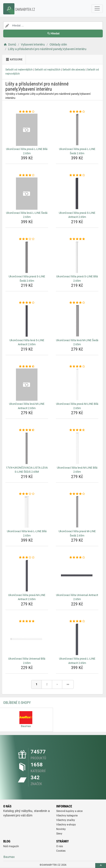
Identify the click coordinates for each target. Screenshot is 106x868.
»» (68, 684)
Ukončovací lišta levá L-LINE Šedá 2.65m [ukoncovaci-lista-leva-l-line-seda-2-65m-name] (27, 215)
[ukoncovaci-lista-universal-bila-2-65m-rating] (27, 621)
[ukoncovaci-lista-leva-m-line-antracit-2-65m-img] (27, 385)
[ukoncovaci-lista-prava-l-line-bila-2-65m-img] (27, 130)
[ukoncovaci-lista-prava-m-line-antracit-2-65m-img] (27, 576)
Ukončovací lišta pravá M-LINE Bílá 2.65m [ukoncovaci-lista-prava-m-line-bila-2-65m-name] (77, 406)
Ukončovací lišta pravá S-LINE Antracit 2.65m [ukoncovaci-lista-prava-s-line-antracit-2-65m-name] (77, 215)
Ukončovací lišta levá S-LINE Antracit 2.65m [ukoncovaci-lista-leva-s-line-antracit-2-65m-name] (27, 342)
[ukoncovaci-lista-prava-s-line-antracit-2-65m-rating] (77, 175)
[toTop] (101, 866)
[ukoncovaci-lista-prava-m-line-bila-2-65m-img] (77, 385)
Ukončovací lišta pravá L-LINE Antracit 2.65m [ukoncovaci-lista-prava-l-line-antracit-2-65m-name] (77, 661)
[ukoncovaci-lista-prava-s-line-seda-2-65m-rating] (27, 239)
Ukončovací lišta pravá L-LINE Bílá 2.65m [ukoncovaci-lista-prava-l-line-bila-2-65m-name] (27, 151)
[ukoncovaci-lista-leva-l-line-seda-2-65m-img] (27, 194)
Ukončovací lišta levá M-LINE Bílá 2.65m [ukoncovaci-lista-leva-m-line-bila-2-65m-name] (77, 470)
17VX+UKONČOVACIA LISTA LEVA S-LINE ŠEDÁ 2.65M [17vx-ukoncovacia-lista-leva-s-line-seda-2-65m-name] (27, 470)
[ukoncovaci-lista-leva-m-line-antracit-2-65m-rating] (27, 367)
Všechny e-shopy (66, 825)
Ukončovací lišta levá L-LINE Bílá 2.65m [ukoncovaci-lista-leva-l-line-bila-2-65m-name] (27, 533)
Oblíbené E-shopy (17, 703)
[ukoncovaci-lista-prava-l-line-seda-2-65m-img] (77, 130)
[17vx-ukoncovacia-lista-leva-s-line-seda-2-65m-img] (27, 448)
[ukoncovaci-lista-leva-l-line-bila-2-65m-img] (27, 512)
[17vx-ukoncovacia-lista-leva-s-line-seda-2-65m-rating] (27, 430)
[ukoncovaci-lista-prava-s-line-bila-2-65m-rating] (77, 239)
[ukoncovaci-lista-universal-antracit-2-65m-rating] (77, 558)
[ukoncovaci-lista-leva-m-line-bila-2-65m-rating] (77, 430)
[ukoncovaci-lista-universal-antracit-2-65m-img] (77, 576)
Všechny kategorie (67, 816)
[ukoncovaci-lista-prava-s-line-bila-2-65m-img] (77, 257)
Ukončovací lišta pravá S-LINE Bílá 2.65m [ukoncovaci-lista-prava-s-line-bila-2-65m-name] (77, 279)
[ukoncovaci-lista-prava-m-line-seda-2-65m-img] (77, 512)
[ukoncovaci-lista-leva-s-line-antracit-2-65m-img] (27, 321)
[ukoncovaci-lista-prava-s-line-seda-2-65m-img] (27, 257)
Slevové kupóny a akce (69, 811)
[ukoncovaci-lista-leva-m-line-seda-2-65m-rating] (77, 303)
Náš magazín (11, 846)
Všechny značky (66, 820)
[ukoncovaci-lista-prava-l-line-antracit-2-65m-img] (77, 639)
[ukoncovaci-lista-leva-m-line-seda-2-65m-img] (77, 321)
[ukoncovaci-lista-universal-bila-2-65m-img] (27, 639)
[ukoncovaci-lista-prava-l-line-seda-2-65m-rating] (77, 112)
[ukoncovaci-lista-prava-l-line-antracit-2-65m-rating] (77, 621)
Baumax (9, 857)
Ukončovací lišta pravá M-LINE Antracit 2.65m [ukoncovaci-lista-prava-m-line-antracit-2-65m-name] (27, 597)
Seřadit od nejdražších (48, 70)
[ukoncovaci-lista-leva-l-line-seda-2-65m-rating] (27, 175)
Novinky (61, 829)
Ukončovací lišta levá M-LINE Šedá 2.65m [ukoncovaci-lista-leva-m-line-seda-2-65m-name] (77, 342)
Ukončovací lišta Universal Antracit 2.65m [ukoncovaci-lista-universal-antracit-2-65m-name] (77, 597)
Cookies (61, 851)
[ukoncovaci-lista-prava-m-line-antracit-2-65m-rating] (27, 558)
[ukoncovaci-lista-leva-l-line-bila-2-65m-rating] (27, 494)
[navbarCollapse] (97, 9)
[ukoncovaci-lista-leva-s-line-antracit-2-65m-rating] (27, 303)
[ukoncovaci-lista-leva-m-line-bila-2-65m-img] (77, 448)
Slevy (59, 834)
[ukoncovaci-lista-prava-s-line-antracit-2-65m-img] (77, 194)
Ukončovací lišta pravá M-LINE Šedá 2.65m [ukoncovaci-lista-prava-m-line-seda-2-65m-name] (77, 533)
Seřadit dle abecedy (74, 70)
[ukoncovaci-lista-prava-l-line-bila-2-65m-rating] (27, 112)
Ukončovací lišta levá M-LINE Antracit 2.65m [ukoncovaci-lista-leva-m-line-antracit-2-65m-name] (27, 406)
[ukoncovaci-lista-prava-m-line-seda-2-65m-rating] (77, 494)
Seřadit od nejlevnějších (19, 70)
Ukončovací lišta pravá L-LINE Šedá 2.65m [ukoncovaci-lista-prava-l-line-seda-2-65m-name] (77, 151)
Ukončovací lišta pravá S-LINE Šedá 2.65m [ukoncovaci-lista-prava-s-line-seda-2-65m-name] (27, 279)
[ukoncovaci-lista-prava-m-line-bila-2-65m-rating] (77, 367)
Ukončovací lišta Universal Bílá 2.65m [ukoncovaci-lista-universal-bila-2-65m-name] (27, 661)
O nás (60, 846)
